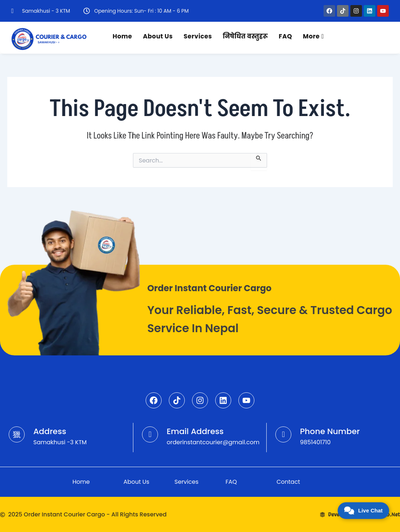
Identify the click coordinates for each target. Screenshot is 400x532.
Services (198, 36)
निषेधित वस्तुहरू (245, 36)
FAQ (285, 36)
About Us (158, 36)
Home (122, 36)
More (313, 36)
